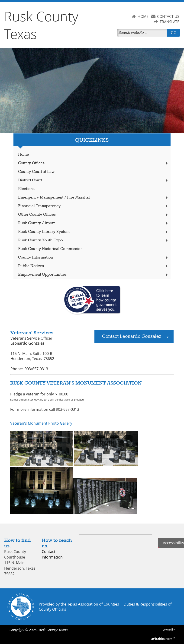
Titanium (162, 639)
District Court (94, 180)
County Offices (94, 163)
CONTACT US (168, 16)
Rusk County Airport (94, 223)
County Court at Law (36, 172)
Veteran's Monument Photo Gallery (41, 423)
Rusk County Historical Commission (50, 249)
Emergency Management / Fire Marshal (94, 197)
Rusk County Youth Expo (94, 240)
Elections (26, 189)
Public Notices (94, 266)
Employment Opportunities (94, 275)
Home (23, 155)
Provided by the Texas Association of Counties (79, 604)
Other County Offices (94, 215)
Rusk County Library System (94, 232)
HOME (143, 16)
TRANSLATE (169, 22)
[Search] (143, 33)
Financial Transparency (94, 206)
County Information (94, 257)
